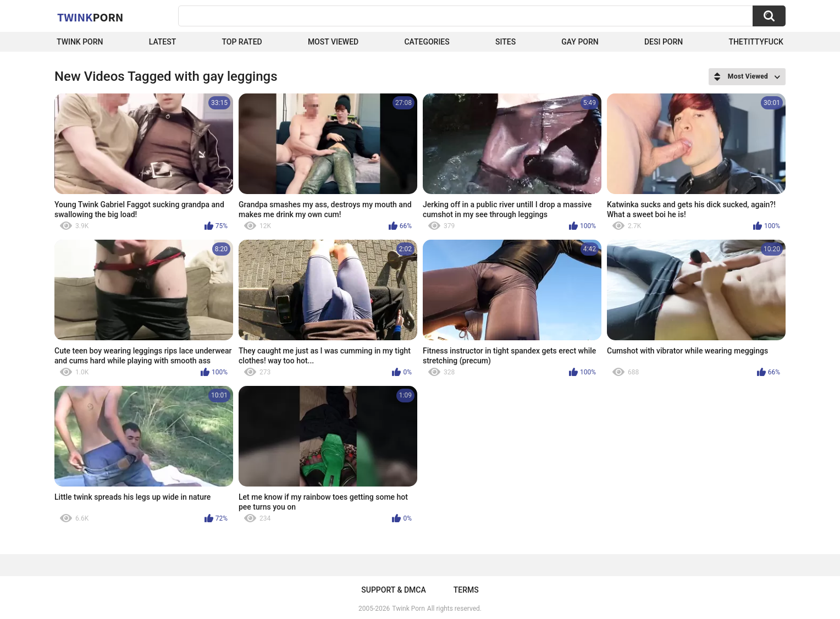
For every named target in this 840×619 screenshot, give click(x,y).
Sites (505, 42)
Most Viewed (333, 42)
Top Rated (242, 42)
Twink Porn (80, 42)
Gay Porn (580, 42)
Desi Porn (664, 42)
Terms (466, 590)
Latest (163, 42)
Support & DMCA (393, 590)
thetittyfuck (756, 42)
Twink (90, 17)
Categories (427, 42)
